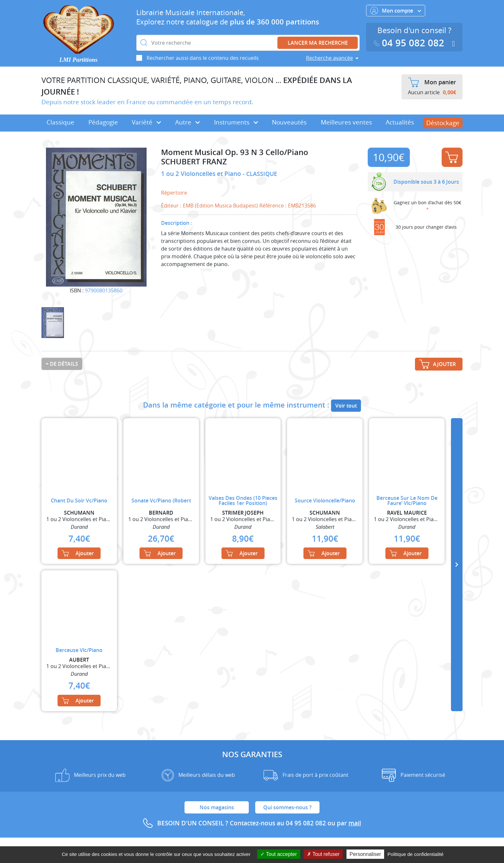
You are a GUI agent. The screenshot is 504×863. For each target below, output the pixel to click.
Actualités (400, 122)
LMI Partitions (79, 60)
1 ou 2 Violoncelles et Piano (202, 174)
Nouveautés (289, 122)
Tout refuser (323, 854)
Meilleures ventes (346, 122)
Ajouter (452, 157)
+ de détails (62, 364)
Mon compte (396, 11)
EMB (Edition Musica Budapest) (220, 206)
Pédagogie (103, 122)
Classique (60, 122)
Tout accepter (279, 854)
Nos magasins (217, 807)
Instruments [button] (236, 122)
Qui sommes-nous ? (287, 807)
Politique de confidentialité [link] (416, 854)
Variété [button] (146, 122)
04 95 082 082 (410, 43)
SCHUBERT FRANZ (194, 162)
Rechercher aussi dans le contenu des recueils (203, 58)
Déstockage (443, 123)
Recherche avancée (329, 58)
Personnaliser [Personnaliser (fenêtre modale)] (365, 854)
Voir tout (346, 406)
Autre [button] (188, 122)
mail (355, 823)
